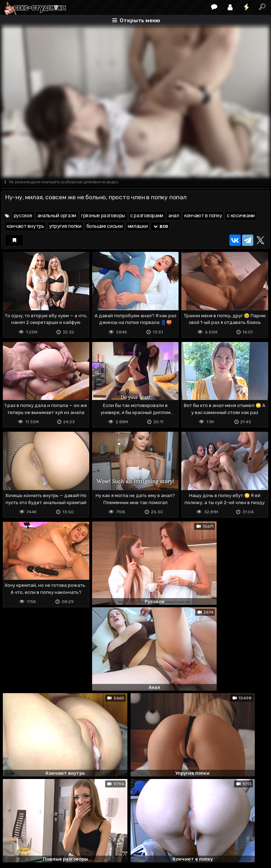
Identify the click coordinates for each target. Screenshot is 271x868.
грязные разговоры (103, 216)
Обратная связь (75, 835)
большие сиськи (105, 226)
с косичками (241, 216)
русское (23, 216)
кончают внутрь (25, 226)
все (160, 226)
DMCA (13, 835)
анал (174, 216)
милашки (138, 226)
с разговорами (147, 216)
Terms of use (38, 835)
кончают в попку (203, 216)
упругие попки (65, 226)
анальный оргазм (57, 216)
